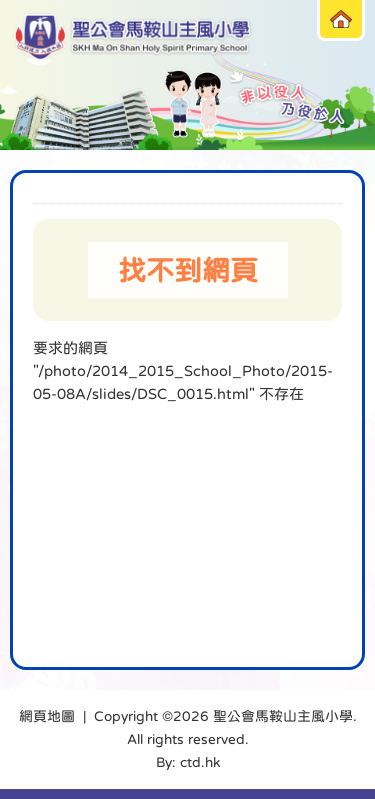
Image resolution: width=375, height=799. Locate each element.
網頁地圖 (47, 716)
